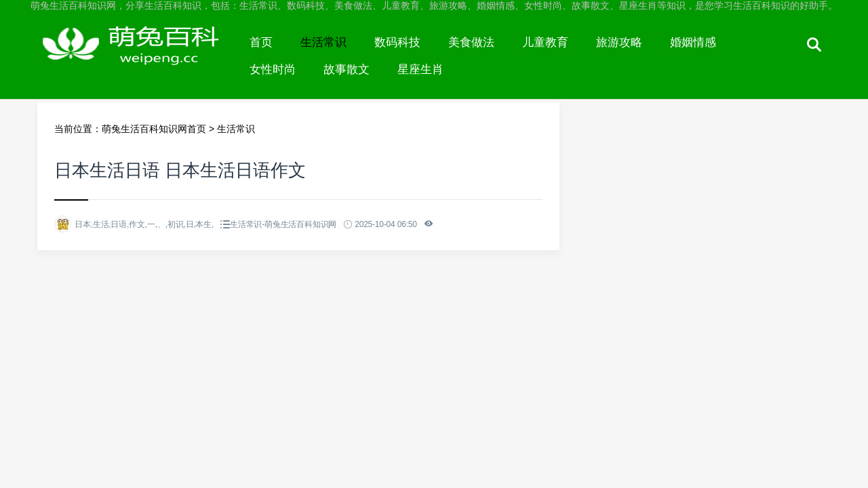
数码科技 (397, 42)
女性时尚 (273, 69)
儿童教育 (545, 42)
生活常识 (323, 42)
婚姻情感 (693, 42)
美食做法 (471, 42)
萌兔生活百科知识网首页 (154, 129)
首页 (261, 42)
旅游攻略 (619, 42)
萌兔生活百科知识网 (137, 56)
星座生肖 (420, 69)
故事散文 (347, 69)
